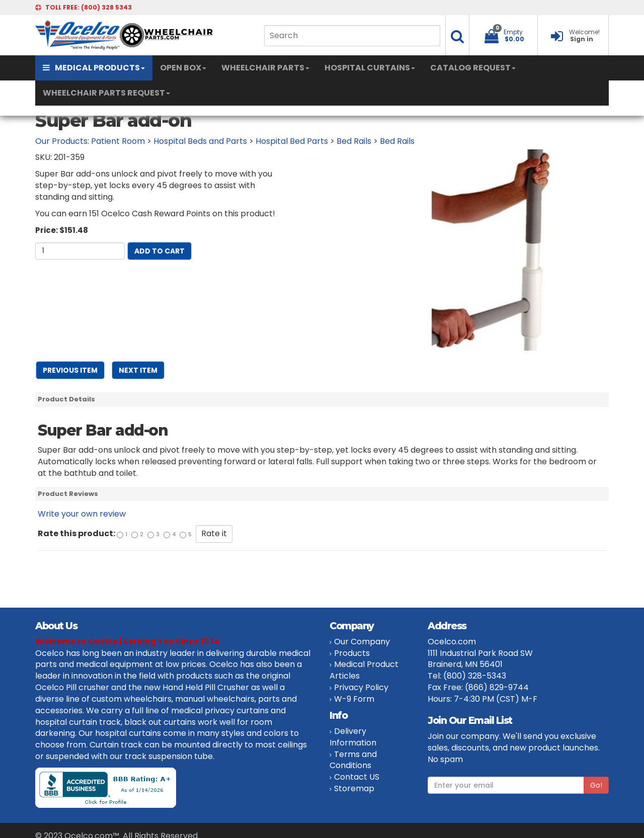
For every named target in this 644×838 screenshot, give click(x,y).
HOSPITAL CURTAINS (370, 68)
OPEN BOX (183, 68)
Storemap (354, 788)
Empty (513, 32)
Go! (596, 785)
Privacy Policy (361, 687)
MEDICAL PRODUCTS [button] (94, 68)
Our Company (362, 642)
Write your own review (82, 514)
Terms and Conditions (353, 760)
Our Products (61, 141)
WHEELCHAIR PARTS (265, 68)
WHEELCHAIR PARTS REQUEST (106, 93)
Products (352, 653)
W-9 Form (354, 699)
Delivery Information (353, 737)
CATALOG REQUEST (473, 68)
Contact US (357, 777)
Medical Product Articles (364, 670)
